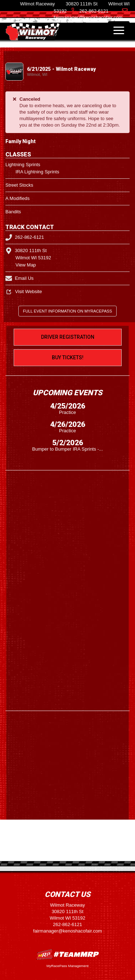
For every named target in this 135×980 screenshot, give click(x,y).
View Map (26, 265)
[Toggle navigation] (119, 30)
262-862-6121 (94, 11)
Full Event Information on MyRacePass (68, 311)
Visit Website (24, 291)
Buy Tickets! (68, 357)
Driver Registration (68, 337)
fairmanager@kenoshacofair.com (67, 931)
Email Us (19, 278)
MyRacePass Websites (68, 954)
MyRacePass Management (67, 966)
